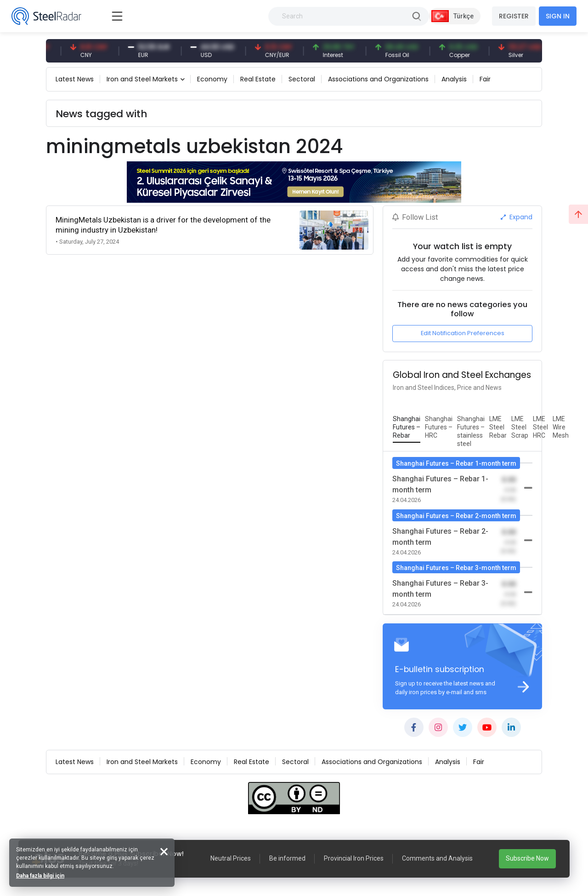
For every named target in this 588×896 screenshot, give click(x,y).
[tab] (407, 428)
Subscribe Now (527, 858)
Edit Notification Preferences (463, 333)
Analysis (454, 79)
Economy (212, 79)
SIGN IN (558, 16)
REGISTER (514, 16)
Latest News (75, 79)
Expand (517, 217)
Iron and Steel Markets (142, 79)
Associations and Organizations (378, 79)
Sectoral (302, 79)
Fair (485, 79)
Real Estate (258, 79)
